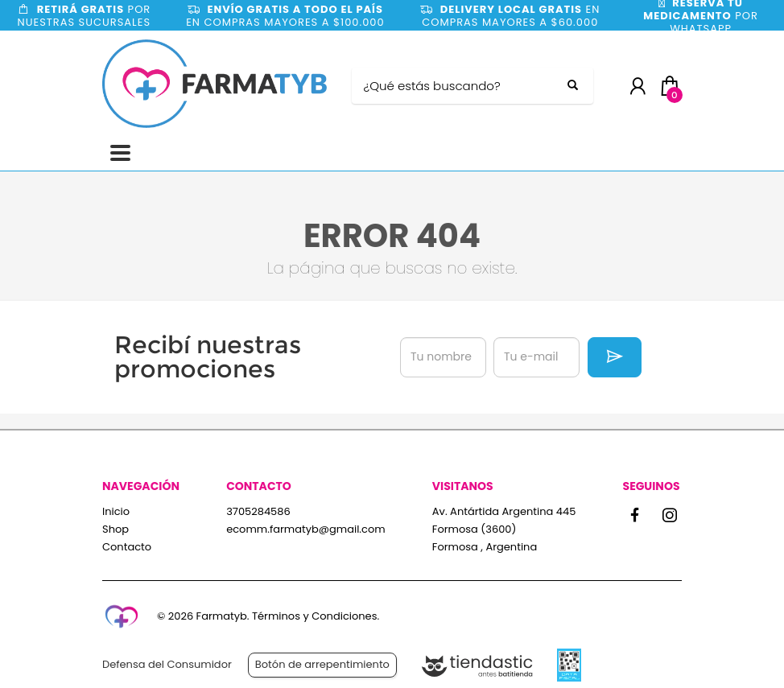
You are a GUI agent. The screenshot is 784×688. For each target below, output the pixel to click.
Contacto (127, 547)
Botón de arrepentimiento (322, 664)
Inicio (116, 511)
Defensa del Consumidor (167, 664)
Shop (116, 529)
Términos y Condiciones (314, 616)
